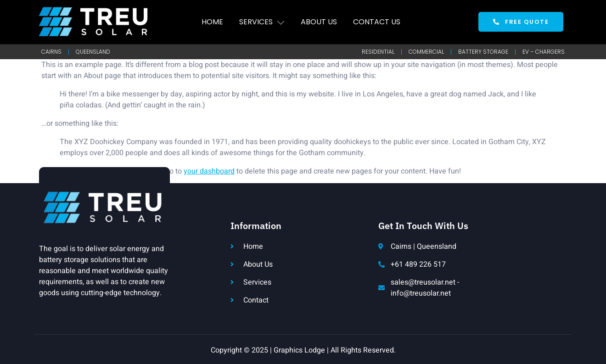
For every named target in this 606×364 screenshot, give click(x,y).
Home (212, 22)
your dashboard (209, 171)
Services (262, 22)
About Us (319, 22)
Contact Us (377, 22)
